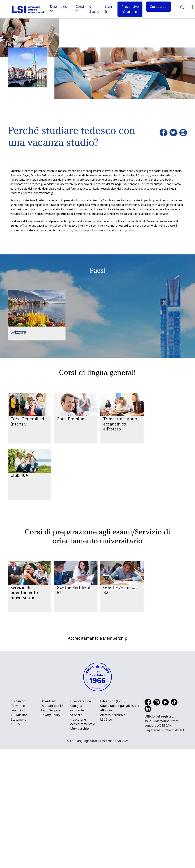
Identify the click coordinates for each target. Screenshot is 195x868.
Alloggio (106, 829)
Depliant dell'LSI (53, 825)
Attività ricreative (113, 834)
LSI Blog (106, 839)
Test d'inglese (51, 829)
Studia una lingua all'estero (120, 825)
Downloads (49, 820)
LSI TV (16, 843)
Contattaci (159, 6)
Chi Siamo (94, 9)
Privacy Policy (50, 834)
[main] (97, 315)
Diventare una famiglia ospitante (81, 825)
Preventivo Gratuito (130, 9)
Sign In (108, 9)
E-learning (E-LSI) (113, 820)
